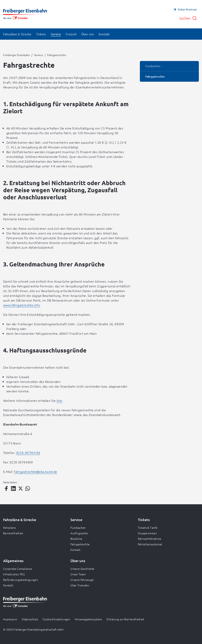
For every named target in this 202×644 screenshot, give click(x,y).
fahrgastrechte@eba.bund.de (36, 472)
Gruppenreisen (147, 533)
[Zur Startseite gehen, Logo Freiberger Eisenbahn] (25, 14)
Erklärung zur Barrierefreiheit (125, 619)
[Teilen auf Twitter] (21, 488)
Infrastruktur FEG (14, 574)
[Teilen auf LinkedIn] (13, 488)
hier (59, 400)
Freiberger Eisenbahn (16, 55)
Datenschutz (30, 619)
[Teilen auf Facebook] (6, 488)
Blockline (76, 539)
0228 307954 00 (28, 453)
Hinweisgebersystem (88, 619)
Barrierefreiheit (13, 533)
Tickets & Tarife (148, 528)
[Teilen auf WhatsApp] (28, 488)
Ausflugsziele (79, 533)
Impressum (10, 619)
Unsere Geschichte (82, 569)
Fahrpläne (9, 528)
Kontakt (75, 550)
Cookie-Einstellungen (56, 619)
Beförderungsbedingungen (21, 580)
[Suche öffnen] (188, 18)
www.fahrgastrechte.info (22, 305)
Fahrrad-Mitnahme (150, 539)
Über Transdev (80, 585)
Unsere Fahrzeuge (82, 580)
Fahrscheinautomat (150, 544)
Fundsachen (78, 528)
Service (38, 55)
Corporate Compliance (18, 569)
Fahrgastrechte (80, 544)
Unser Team (78, 574)
